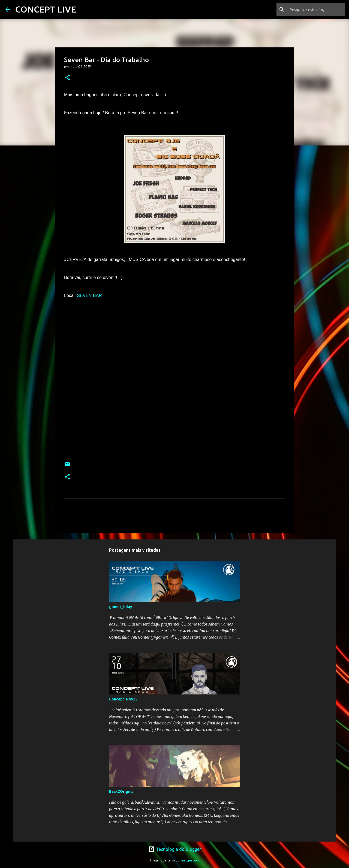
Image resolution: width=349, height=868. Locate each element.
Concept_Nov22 (123, 699)
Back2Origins (121, 791)
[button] (67, 78)
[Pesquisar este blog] (316, 10)
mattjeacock (190, 860)
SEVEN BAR (89, 295)
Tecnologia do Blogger (175, 849)
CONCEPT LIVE (46, 9)
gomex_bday (121, 607)
